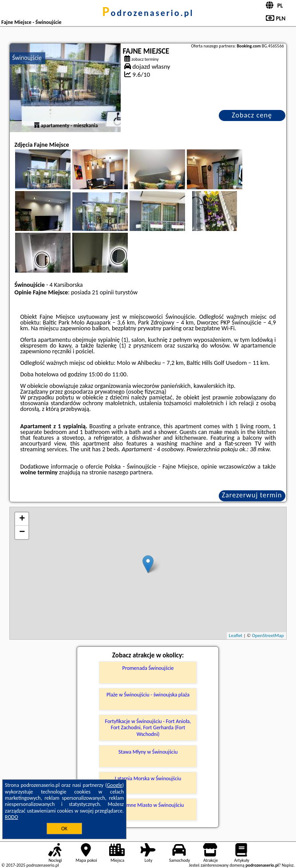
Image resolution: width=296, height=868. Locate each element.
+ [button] (22, 519)
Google (115, 785)
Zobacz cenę (252, 115)
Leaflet (236, 635)
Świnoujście (27, 58)
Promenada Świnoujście (148, 668)
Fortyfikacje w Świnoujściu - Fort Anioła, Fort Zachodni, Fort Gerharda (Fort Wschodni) (148, 728)
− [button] (22, 532)
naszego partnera (130, 472)
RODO (12, 817)
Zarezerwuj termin (252, 495)
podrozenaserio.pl (148, 13)
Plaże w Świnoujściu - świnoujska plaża (148, 695)
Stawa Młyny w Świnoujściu (148, 752)
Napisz (288, 865)
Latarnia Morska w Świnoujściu (148, 778)
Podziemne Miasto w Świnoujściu (148, 805)
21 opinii (103, 292)
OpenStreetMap (268, 635)
